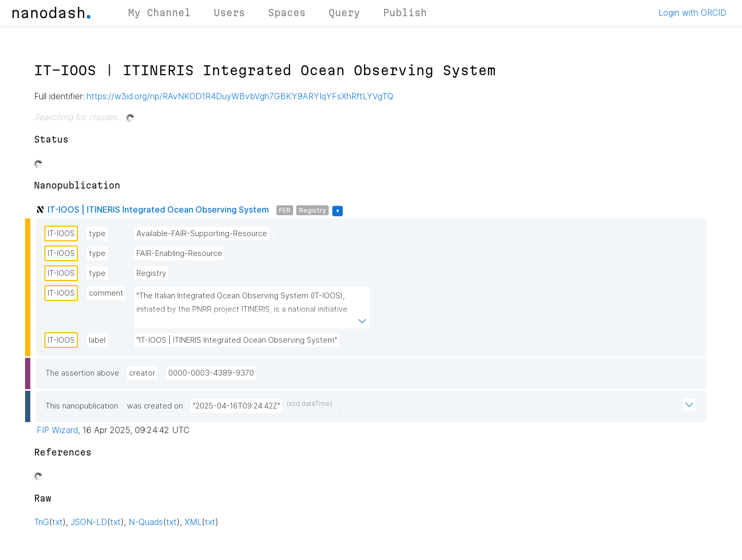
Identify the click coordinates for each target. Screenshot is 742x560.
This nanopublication (82, 406)
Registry (312, 210)
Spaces (287, 13)
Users (229, 13)
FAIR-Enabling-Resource (179, 253)
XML (193, 522)
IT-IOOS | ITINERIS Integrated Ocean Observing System (158, 209)
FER (285, 210)
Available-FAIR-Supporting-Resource (202, 234)
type (97, 234)
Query (344, 13)
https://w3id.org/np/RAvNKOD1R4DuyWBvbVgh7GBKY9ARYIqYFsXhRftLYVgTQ (240, 96)
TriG (42, 522)
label (97, 340)
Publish (405, 13)
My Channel (159, 13)
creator (142, 373)
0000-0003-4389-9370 (211, 373)
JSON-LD (89, 522)
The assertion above (82, 373)
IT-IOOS (61, 234)
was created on (155, 406)
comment (106, 293)
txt (57, 522)
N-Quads (146, 522)
